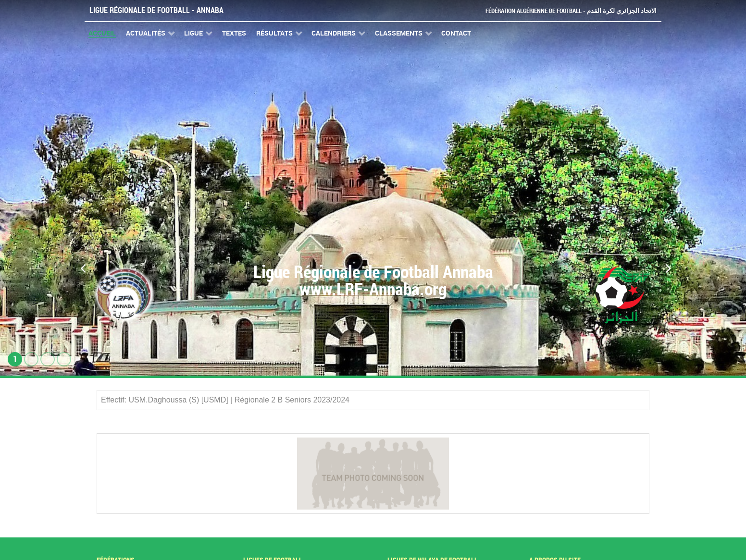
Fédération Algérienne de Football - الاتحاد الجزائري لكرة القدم (571, 11)
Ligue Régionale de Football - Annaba (156, 10)
